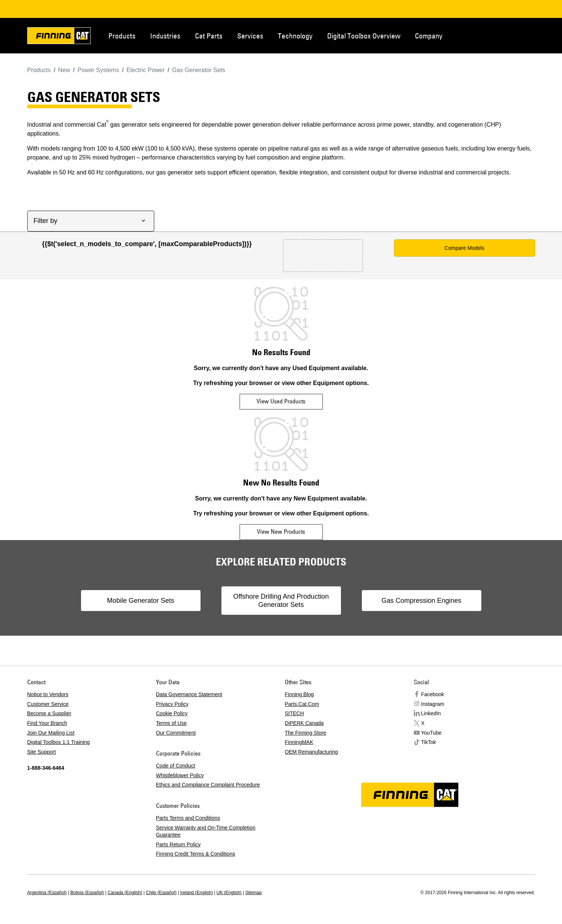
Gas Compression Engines (421, 601)
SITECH (294, 713)
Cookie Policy (172, 713)
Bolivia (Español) (87, 893)
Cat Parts (209, 36)
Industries (165, 36)
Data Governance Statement (189, 694)
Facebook (433, 694)
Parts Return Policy (178, 844)
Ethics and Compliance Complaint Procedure (208, 785)
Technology (295, 36)
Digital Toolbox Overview (364, 36)
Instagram (433, 704)
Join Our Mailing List (51, 733)
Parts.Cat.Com (302, 704)
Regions (524, 35)
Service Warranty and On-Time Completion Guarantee (206, 831)
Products (122, 36)
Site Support (42, 752)
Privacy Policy (172, 704)
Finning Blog (299, 694)
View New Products (281, 531)
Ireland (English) (197, 893)
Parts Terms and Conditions (188, 818)
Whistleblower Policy (180, 775)
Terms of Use (171, 723)
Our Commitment (176, 733)
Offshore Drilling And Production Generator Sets (281, 601)
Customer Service (48, 704)
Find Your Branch (47, 723)
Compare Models (464, 248)
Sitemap (254, 893)
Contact (499, 35)
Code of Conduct (176, 766)
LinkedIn (431, 713)
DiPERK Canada (304, 723)
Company (429, 36)
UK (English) (229, 893)
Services (250, 36)
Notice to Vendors (48, 694)
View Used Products (281, 401)
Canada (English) (125, 893)
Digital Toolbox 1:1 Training (59, 742)
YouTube (431, 733)
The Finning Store (306, 733)
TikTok (429, 742)
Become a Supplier (49, 713)
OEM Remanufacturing (311, 752)
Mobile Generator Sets (140, 601)
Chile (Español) (161, 893)
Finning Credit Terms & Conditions (196, 854)
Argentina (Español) (47, 893)
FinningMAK (299, 742)
